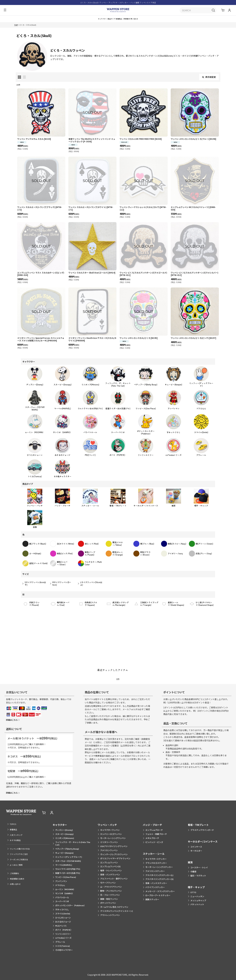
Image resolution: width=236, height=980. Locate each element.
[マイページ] (229, 11)
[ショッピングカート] (223, 11)
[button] (4, 10)
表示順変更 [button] (209, 80)
